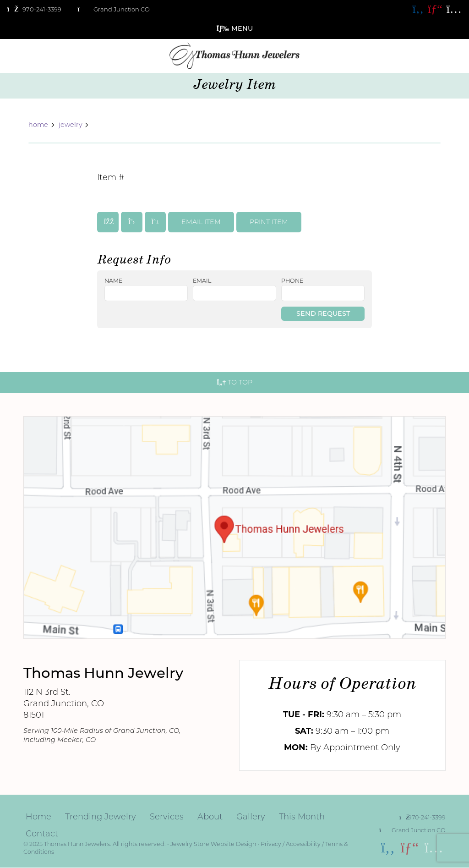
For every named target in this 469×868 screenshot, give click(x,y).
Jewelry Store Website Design (213, 844)
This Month (302, 817)
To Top (234, 382)
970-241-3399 (423, 817)
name (113, 281)
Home (38, 817)
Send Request (323, 313)
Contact (42, 834)
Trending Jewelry (101, 817)
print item (269, 222)
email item (201, 222)
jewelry (71, 125)
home (38, 125)
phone (292, 281)
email (202, 281)
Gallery (251, 817)
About (210, 817)
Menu (235, 28)
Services (167, 817)
